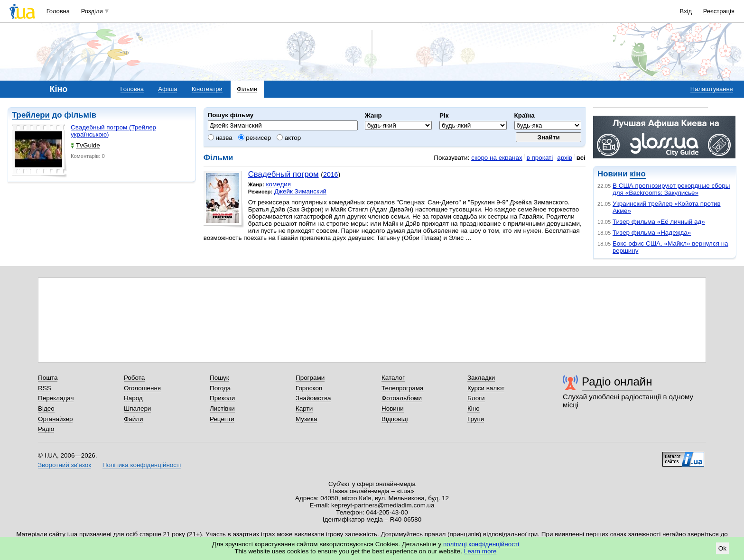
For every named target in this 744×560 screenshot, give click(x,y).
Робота (134, 378)
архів (565, 158)
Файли (134, 419)
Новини (393, 409)
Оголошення (142, 388)
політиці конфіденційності (481, 544)
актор (289, 138)
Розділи (92, 11)
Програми (310, 378)
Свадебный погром (284, 174)
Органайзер (55, 419)
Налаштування (712, 89)
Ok (722, 548)
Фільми (247, 89)
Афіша (167, 89)
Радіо (46, 429)
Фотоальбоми (402, 398)
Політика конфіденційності (142, 465)
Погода (220, 388)
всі (581, 158)
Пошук (219, 378)
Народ (133, 398)
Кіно (474, 409)
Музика (306, 419)
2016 (330, 174)
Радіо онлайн (617, 381)
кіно (637, 174)
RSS (45, 388)
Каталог (393, 378)
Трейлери (31, 115)
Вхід (686, 11)
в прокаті (540, 158)
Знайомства (313, 398)
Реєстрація (719, 11)
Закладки (481, 378)
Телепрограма (403, 388)
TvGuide (85, 145)
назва (220, 138)
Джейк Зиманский (300, 191)
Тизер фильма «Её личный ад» (659, 222)
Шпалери (137, 409)
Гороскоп (309, 388)
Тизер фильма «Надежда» (652, 233)
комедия (278, 184)
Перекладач (56, 398)
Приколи (222, 398)
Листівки (222, 409)
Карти (304, 409)
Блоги (476, 398)
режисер (255, 138)
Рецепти (222, 419)
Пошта (48, 378)
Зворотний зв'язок (65, 465)
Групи (476, 419)
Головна (58, 11)
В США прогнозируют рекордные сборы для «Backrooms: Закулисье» (671, 189)
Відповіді (395, 419)
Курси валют (486, 388)
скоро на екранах (497, 158)
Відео (46, 409)
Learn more (480, 551)
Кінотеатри (207, 89)
